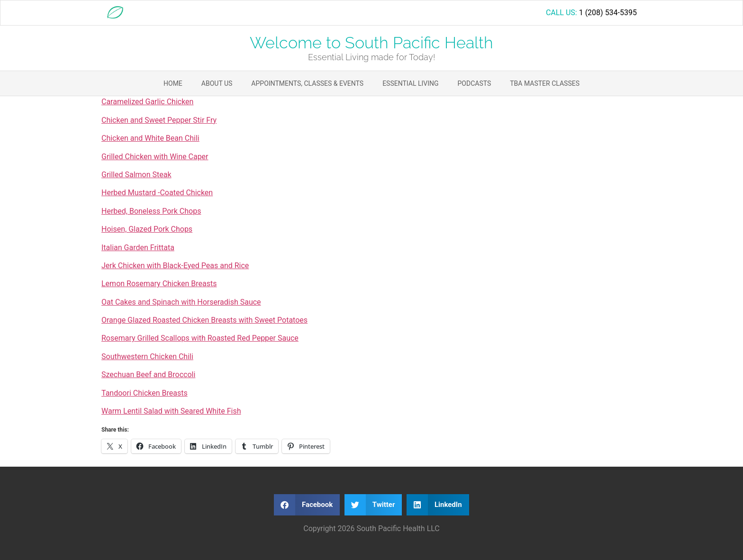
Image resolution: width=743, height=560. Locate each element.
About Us (217, 83)
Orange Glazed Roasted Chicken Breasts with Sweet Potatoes (204, 320)
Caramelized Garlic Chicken (147, 102)
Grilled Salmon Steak (136, 175)
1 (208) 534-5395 (608, 13)
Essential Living (410, 83)
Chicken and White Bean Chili (150, 138)
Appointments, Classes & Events (307, 83)
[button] (307, 505)
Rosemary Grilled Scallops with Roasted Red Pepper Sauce (200, 338)
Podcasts (475, 83)
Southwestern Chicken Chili (147, 357)
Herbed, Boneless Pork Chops (151, 211)
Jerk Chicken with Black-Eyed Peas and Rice (175, 266)
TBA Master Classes (545, 83)
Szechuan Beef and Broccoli (148, 375)
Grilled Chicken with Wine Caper (155, 157)
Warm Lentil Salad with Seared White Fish (171, 411)
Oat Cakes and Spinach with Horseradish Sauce (181, 302)
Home (173, 83)
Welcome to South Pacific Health (371, 43)
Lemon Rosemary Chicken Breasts (159, 284)
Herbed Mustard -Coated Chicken (157, 193)
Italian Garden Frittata (138, 248)
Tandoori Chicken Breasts (145, 393)
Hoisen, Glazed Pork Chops (147, 229)
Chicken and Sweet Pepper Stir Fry (159, 120)
